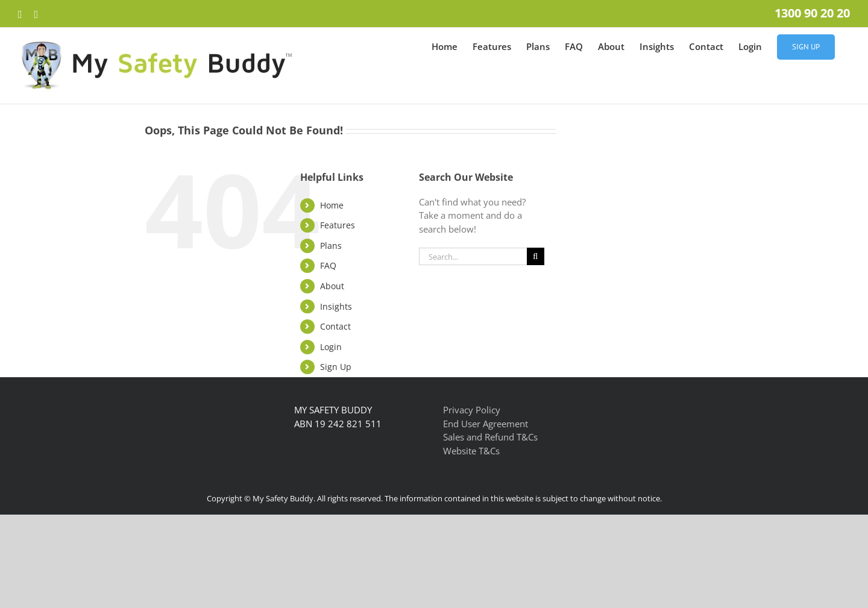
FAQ (328, 265)
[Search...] (473, 256)
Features (338, 225)
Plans (331, 246)
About (332, 286)
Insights (336, 306)
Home (332, 205)
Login (331, 347)
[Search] (536, 256)
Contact (335, 326)
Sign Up (336, 367)
